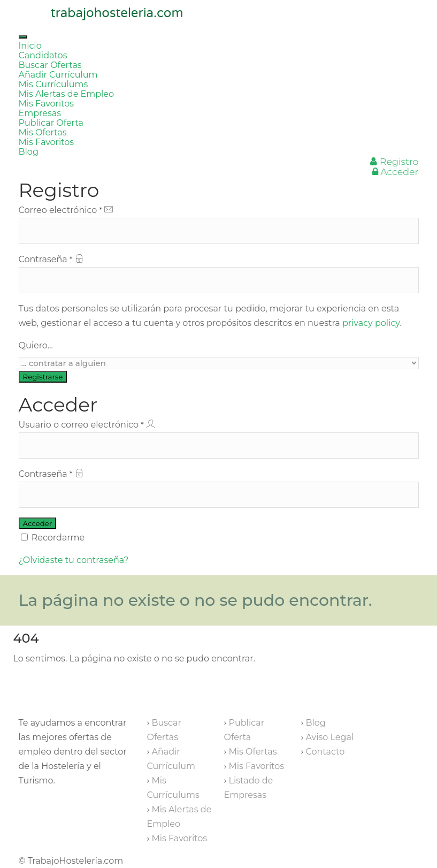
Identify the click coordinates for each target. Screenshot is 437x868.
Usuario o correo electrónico (219, 439)
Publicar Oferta (51, 123)
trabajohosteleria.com (117, 13)
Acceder (396, 172)
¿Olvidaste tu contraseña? (74, 560)
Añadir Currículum (58, 75)
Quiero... (36, 345)
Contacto (325, 752)
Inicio (30, 46)
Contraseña (219, 274)
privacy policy (371, 323)
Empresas (40, 113)
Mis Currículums (53, 84)
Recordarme (53, 538)
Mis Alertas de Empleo (67, 94)
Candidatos (43, 55)
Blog (29, 152)
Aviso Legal (329, 737)
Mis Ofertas (43, 132)
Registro (394, 161)
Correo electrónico (219, 224)
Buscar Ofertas (50, 65)
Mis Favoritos (47, 104)
